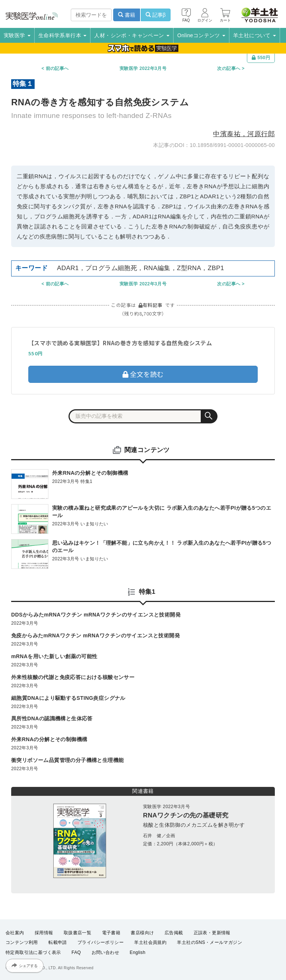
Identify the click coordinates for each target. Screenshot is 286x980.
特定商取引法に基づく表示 (33, 952)
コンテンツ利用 (22, 942)
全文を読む (143, 374)
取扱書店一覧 (77, 933)
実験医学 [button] (17, 35)
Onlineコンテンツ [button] (201, 35)
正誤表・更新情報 (212, 933)
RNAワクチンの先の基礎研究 (186, 815)
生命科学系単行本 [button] (63, 35)
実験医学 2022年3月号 (143, 68)
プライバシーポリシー (101, 942)
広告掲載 (174, 933)
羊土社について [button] (255, 35)
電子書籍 (111, 933)
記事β (156, 15)
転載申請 (58, 942)
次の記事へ (229, 68)
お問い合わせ (105, 952)
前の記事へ (57, 68)
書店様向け (142, 933)
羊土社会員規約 (150, 942)
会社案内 (15, 933)
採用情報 (44, 933)
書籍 (127, 15)
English (137, 952)
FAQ (76, 952)
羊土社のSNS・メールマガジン (209, 942)
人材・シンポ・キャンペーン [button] (132, 35)
